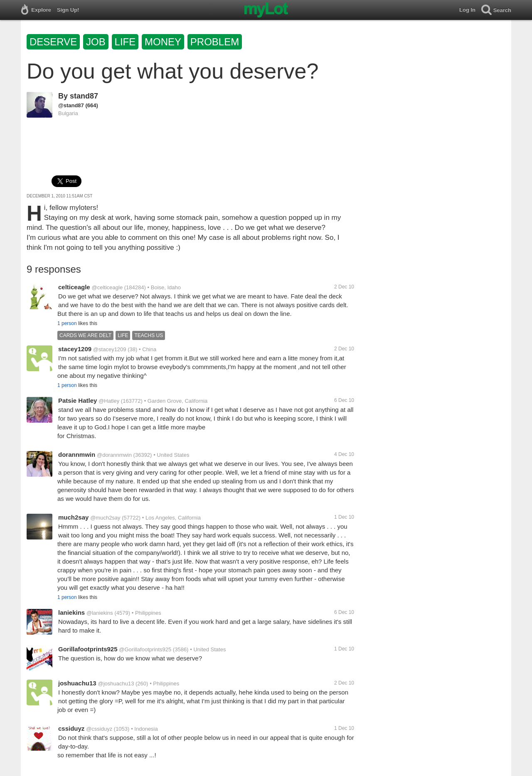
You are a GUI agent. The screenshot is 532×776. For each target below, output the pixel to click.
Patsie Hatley (78, 400)
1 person (67, 323)
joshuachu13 (77, 683)
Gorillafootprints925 (88, 649)
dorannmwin (77, 455)
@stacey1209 (110, 349)
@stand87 (71, 105)
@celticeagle (107, 287)
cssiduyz (71, 728)
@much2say (105, 518)
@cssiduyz (99, 729)
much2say (73, 517)
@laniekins (100, 613)
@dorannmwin (114, 455)
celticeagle (74, 287)
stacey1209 (75, 349)
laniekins (71, 612)
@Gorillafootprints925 (145, 649)
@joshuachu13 (116, 684)
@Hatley (109, 401)
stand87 (84, 96)
